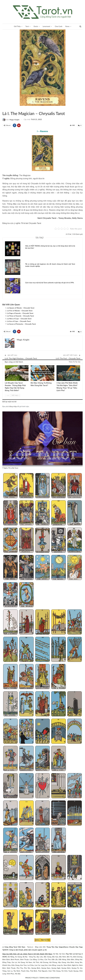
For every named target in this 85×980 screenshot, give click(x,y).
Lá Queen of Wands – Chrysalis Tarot (21, 308)
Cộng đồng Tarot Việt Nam (15, 947)
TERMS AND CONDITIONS (50, 977)
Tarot (26, 26)
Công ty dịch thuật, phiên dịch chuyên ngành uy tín (28, 949)
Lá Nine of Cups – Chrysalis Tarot (19, 318)
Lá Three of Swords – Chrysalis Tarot (21, 316)
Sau (8, 395)
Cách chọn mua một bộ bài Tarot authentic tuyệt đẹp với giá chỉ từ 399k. (50, 282)
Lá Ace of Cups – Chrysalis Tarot (19, 321)
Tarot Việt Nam (5, 108)
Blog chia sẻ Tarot (57, 365)
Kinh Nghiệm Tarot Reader (6, 365)
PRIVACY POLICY (32, 977)
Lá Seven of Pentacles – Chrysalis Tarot (22, 324)
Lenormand (47, 26)
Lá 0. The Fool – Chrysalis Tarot (68, 358)
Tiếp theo (15, 395)
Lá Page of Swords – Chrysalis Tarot (20, 313)
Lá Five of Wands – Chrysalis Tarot (20, 310)
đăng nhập (13, 406)
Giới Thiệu (16, 26)
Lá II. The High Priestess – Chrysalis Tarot (21, 358)
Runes (69, 26)
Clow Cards (59, 26)
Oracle (36, 26)
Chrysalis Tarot (3, 108)
